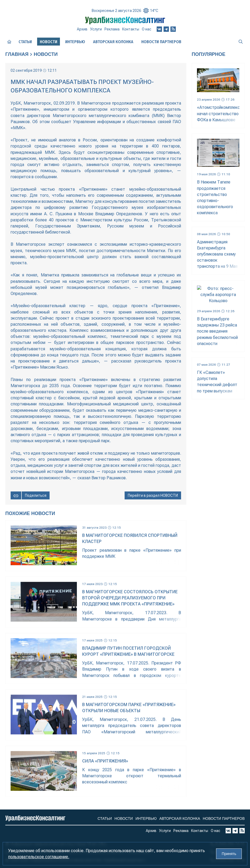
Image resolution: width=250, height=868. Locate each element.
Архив (82, 29)
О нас (147, 29)
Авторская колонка (113, 42)
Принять (229, 854)
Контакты (131, 29)
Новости (46, 54)
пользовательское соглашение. (39, 857)
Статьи (25, 42)
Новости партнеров (161, 42)
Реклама (112, 29)
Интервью (75, 42)
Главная (17, 54)
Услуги (96, 29)
